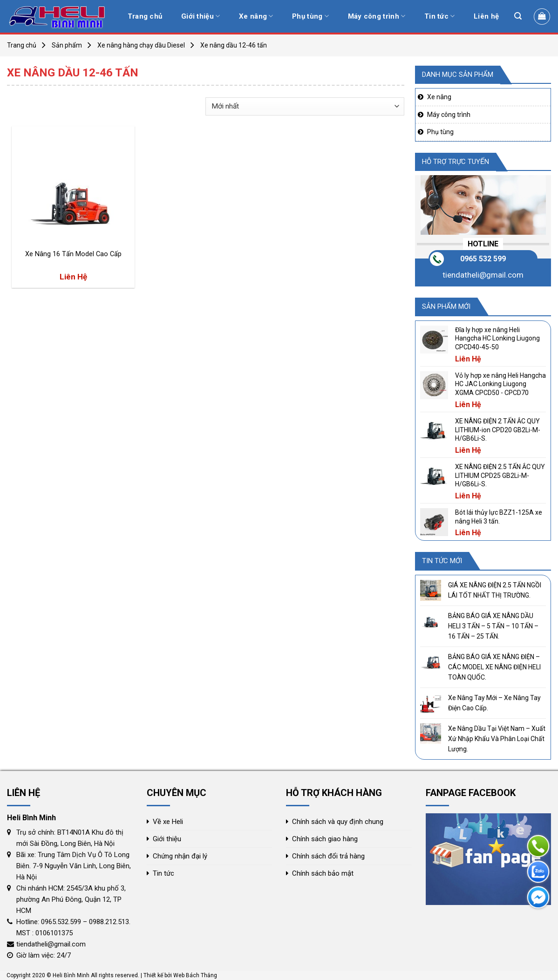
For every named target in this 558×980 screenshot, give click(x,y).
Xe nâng (256, 16)
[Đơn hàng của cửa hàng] (305, 106)
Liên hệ (486, 16)
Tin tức (440, 16)
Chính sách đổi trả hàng (328, 856)
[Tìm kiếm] (518, 16)
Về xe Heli (168, 822)
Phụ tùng (310, 16)
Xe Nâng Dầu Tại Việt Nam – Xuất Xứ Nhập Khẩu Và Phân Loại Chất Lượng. (497, 739)
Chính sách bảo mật (323, 873)
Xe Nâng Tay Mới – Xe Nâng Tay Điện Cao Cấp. (494, 703)
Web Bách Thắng (195, 975)
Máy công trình (377, 16)
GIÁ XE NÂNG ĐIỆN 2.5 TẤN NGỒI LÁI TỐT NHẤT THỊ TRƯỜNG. (495, 590)
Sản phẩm (67, 45)
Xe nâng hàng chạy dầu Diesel (141, 45)
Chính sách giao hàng (325, 839)
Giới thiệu (201, 16)
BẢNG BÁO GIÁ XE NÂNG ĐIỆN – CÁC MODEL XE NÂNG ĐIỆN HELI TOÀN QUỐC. (494, 667)
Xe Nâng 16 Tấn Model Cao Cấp (73, 254)
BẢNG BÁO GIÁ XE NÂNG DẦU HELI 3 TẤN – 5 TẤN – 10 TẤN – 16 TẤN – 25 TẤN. (493, 626)
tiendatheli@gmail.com (483, 275)
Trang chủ (145, 16)
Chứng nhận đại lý (180, 856)
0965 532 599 (483, 259)
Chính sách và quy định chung (338, 822)
